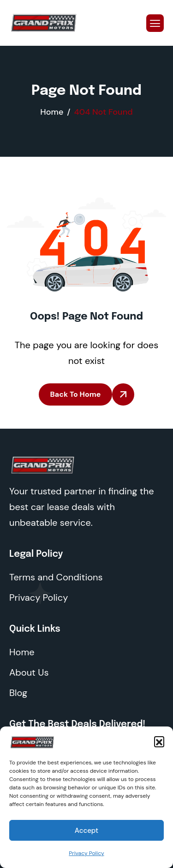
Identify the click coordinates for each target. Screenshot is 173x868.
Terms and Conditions (56, 577)
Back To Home (76, 394)
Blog (18, 693)
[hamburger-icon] (155, 23)
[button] (159, 741)
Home (22, 652)
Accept (86, 831)
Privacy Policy (86, 853)
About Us (29, 672)
